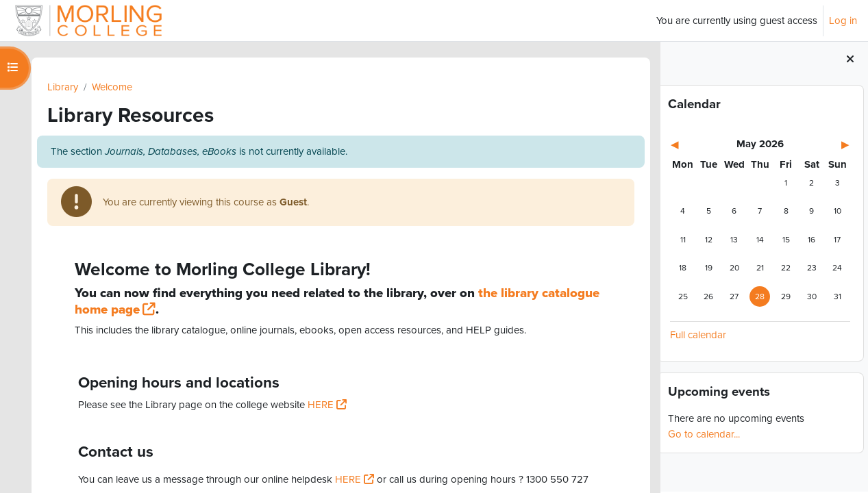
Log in (843, 21)
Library (64, 87)
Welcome (113, 87)
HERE (322, 405)
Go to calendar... (704, 435)
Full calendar (698, 337)
